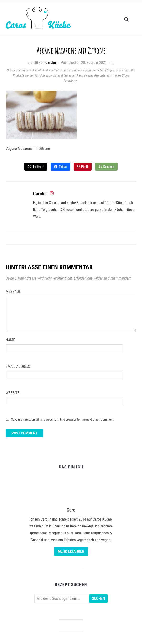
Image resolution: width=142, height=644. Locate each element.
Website (13, 393)
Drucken (109, 167)
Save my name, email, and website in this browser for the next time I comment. (63, 420)
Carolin (51, 63)
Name (10, 340)
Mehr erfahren (71, 551)
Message (13, 292)
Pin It (84, 167)
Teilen (63, 167)
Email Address (18, 366)
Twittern (38, 167)
